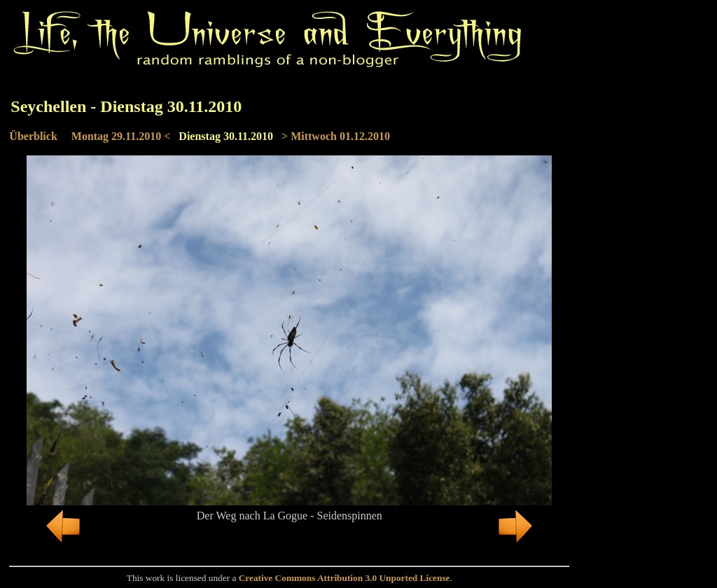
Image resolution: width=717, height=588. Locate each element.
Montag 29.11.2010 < (121, 136)
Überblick (33, 136)
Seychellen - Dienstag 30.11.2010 (126, 106)
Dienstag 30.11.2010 (226, 136)
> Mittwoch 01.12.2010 (336, 136)
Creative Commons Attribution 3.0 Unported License (344, 578)
